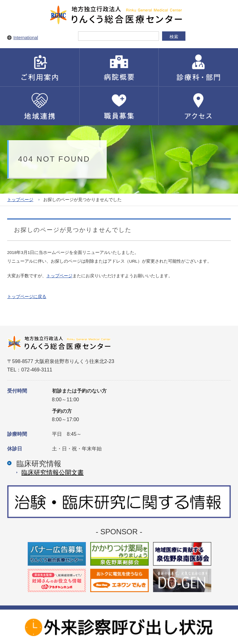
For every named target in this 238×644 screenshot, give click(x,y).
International (26, 38)
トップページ (20, 200)
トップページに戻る (27, 297)
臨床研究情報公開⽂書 (53, 472)
